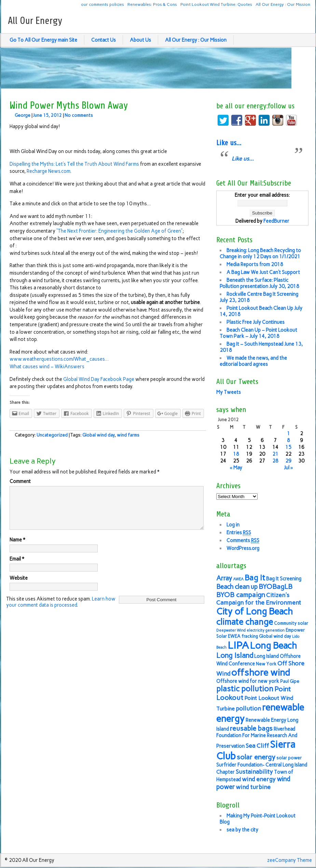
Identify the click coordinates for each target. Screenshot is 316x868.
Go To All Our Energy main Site (43, 40)
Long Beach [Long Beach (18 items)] (273, 646)
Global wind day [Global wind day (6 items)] (275, 636)
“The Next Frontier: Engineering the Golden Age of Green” (119, 231)
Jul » (288, 468)
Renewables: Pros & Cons (152, 4)
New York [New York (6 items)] (266, 664)
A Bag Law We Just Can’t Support (263, 272)
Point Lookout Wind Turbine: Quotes (216, 4)
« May (236, 468)
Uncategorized (52, 435)
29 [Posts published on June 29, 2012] (288, 461)
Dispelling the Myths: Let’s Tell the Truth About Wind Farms (75, 164)
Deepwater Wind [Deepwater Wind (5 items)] (231, 630)
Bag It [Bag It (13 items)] (255, 578)
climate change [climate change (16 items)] (245, 622)
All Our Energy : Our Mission (283, 4)
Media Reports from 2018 (255, 264)
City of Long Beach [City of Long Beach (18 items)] (255, 611)
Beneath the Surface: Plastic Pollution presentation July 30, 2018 (259, 283)
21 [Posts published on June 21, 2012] (275, 454)
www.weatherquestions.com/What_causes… (59, 359)
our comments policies (102, 4)
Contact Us (104, 40)
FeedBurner (276, 221)
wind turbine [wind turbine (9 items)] (253, 787)
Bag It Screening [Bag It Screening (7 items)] (284, 579)
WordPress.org (243, 548)
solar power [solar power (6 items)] (289, 758)
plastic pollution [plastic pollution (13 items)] (245, 689)
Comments (243, 541)
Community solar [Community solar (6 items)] (291, 623)
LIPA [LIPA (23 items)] (238, 645)
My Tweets (229, 392)
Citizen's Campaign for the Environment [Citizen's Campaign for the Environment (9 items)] (259, 599)
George (23, 115)
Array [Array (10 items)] (224, 578)
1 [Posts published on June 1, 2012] (288, 433)
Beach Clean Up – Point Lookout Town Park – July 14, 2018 (258, 333)
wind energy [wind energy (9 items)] (259, 779)
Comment (20, 481)
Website (19, 586)
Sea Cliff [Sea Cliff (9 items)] (257, 746)
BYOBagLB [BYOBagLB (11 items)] (276, 587)
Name (17, 548)
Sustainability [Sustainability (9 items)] (254, 771)
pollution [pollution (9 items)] (248, 708)
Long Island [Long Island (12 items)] (235, 655)
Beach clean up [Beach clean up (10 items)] (237, 587)
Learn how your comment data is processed (61, 610)
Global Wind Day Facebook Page (99, 379)
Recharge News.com (49, 171)
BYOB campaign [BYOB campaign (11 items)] (241, 595)
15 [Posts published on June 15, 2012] (288, 447)
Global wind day (98, 435)
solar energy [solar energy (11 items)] (256, 757)
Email (17, 567)
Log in (233, 525)
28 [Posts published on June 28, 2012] (275, 461)
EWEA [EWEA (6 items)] (234, 636)
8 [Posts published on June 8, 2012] (288, 440)
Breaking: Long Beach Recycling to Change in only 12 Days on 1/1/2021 (260, 253)
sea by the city (242, 830)
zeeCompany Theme (290, 860)
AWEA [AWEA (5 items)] (238, 579)
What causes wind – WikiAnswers (47, 367)
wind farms (128, 435)
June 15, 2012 (47, 115)
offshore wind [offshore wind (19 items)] (261, 672)
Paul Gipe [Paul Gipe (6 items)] (290, 681)
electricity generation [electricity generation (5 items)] (266, 630)
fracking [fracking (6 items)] (250, 636)
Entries (239, 533)
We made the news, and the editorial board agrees (253, 361)
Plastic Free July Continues (256, 322)
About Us (140, 40)
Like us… (229, 143)
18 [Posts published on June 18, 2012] (236, 454)
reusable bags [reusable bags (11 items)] (251, 728)
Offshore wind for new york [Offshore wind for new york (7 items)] (248, 681)
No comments (79, 115)
